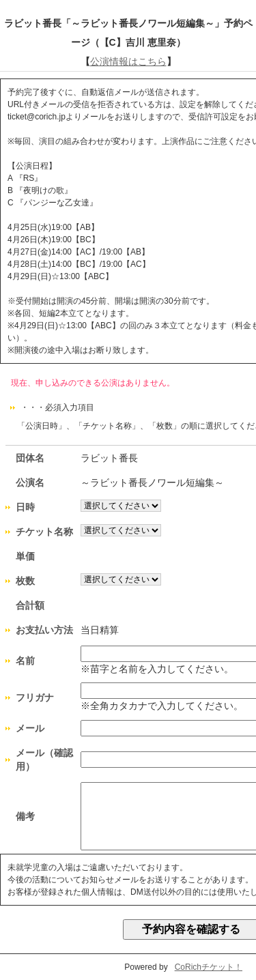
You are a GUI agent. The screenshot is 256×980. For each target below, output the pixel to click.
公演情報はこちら (128, 61)
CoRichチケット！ (209, 967)
